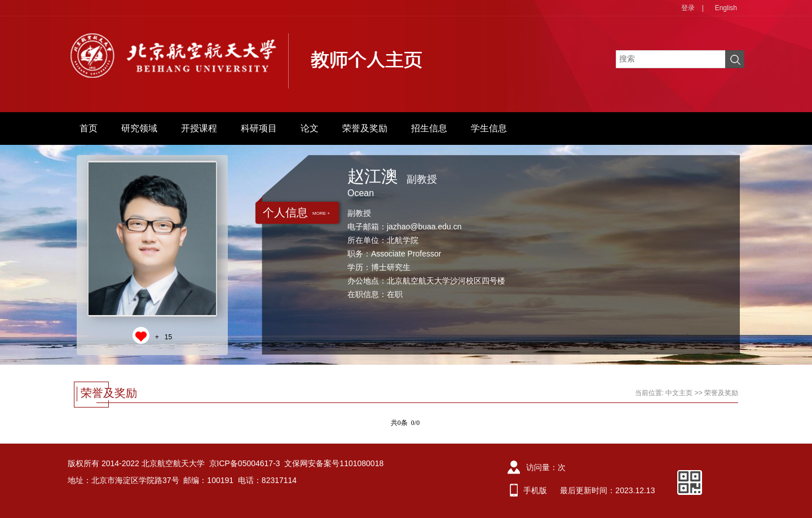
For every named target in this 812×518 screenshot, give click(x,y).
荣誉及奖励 (365, 128)
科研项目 (259, 128)
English (726, 8)
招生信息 (429, 128)
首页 (89, 128)
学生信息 (489, 128)
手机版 (535, 490)
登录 (688, 8)
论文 (310, 128)
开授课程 (199, 128)
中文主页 (679, 393)
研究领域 (139, 128)
